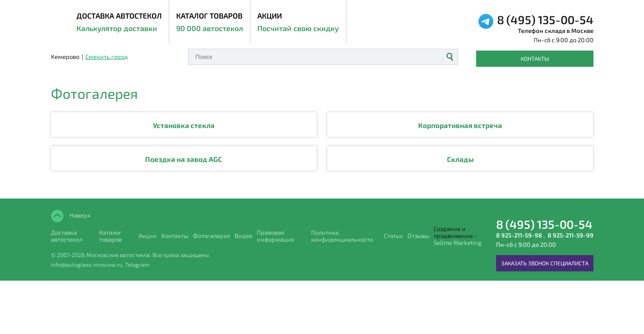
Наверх (79, 215)
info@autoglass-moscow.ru (87, 264)
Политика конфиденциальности (342, 236)
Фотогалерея (211, 236)
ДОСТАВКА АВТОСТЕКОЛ (119, 23)
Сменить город (107, 57)
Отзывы (418, 236)
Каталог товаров (210, 23)
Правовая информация (275, 236)
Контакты (535, 58)
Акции (298, 23)
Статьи (393, 236)
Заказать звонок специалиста (545, 263)
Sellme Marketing (457, 243)
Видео (243, 236)
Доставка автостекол (67, 236)
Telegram (137, 264)
